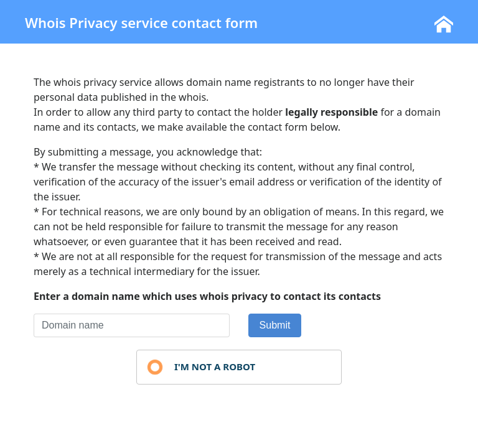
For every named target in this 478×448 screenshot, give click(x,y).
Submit (275, 325)
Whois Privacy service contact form (141, 22)
